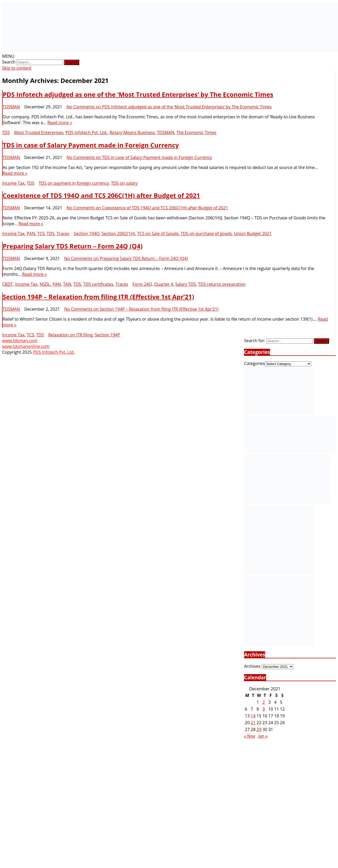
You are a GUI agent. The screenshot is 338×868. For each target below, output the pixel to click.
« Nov (250, 736)
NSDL (45, 284)
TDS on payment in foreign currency (74, 183)
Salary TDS (186, 284)
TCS (41, 234)
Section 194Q (87, 234)
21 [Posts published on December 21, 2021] (253, 723)
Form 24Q (142, 284)
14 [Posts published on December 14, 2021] (253, 716)
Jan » (263, 736)
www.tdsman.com (20, 341)
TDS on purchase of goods (206, 234)
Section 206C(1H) (118, 234)
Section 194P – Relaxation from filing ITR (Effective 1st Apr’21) (98, 297)
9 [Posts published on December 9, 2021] (264, 709)
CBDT (7, 284)
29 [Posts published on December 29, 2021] (259, 729)
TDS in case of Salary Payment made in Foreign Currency (91, 145)
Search (9, 62)
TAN (67, 284)
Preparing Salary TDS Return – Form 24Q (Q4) (73, 246)
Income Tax (13, 183)
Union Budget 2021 (253, 234)
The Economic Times (196, 133)
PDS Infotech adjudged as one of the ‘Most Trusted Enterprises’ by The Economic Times (138, 94)
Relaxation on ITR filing (70, 335)
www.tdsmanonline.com (26, 346)
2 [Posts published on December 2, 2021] (264, 702)
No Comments (169, 107)
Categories (254, 363)
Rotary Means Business (132, 133)
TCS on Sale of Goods (158, 234)
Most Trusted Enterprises (39, 133)
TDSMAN (11, 107)
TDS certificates (98, 284)
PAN (31, 234)
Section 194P (107, 335)
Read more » (60, 123)
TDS (6, 133)
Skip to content (17, 68)
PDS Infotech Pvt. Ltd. (87, 133)
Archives (252, 666)
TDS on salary (124, 183)
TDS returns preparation (222, 284)
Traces (63, 234)
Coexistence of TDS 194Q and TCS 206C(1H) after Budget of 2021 (101, 195)
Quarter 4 (163, 284)
